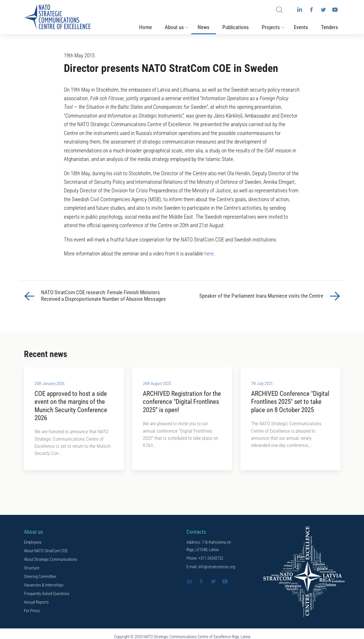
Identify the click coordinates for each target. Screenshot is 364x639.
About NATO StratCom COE (46, 551)
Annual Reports (36, 602)
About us (174, 27)
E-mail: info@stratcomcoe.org (211, 567)
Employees (33, 542)
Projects (271, 27)
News (204, 27)
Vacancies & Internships (44, 585)
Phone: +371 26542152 (205, 558)
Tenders (330, 27)
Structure (32, 568)
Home (146, 27)
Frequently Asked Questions (47, 594)
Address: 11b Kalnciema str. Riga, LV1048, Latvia (209, 546)
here (209, 254)
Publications (236, 27)
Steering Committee (40, 576)
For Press (32, 611)
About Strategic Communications (51, 559)
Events (301, 27)
